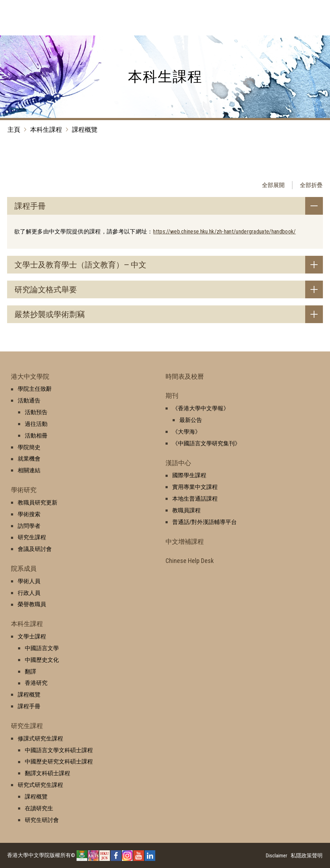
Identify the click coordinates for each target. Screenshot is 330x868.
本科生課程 (46, 129)
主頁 (14, 129)
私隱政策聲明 (307, 856)
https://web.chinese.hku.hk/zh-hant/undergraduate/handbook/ (224, 232)
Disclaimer (276, 856)
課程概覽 (85, 129)
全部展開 (273, 185)
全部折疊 (311, 185)
